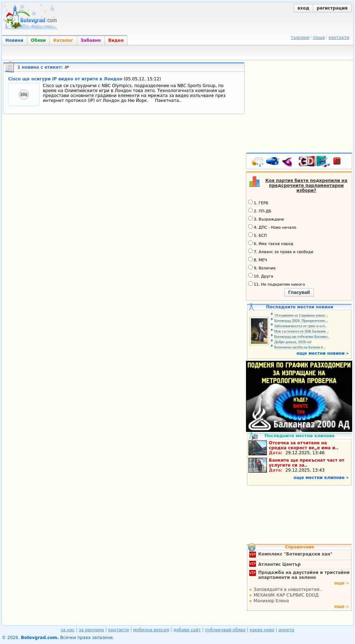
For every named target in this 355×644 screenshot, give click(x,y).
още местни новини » (323, 353)
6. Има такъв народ (271, 243)
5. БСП (257, 235)
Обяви (38, 40)
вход (304, 8)
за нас (68, 630)
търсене (300, 38)
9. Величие (262, 268)
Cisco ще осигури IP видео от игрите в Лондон (65, 79)
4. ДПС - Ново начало (272, 227)
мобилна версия (151, 630)
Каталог (63, 40)
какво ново (262, 630)
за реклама (91, 630)
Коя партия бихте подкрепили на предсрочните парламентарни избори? (307, 186)
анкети (287, 630)
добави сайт (187, 630)
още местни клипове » (321, 478)
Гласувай (299, 292)
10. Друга (261, 276)
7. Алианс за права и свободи (281, 251)
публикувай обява (225, 630)
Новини (14, 40)
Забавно (91, 40)
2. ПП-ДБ (260, 211)
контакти (339, 38)
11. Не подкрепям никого (277, 284)
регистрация (332, 8)
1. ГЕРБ (258, 203)
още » (342, 583)
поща (319, 38)
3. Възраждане (266, 219)
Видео (116, 40)
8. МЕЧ (257, 260)
